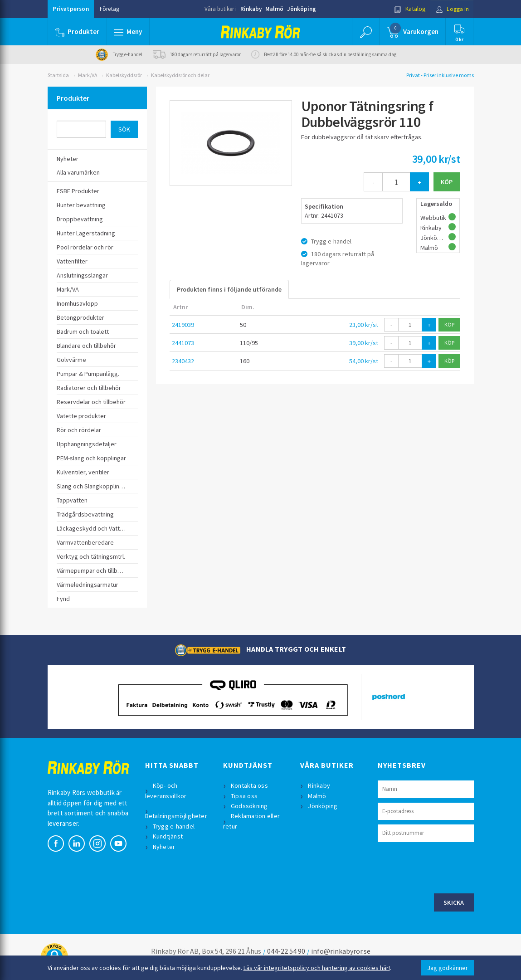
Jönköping (302, 9)
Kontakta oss (250, 785)
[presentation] (447, 867)
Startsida (58, 75)
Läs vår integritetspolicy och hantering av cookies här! (317, 968)
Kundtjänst (168, 836)
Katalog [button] (409, 9)
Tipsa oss (245, 796)
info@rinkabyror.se (341, 951)
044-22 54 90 (286, 951)
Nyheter (165, 847)
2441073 (183, 343)
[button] (128, 32)
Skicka (454, 902)
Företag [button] (110, 9)
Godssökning (250, 806)
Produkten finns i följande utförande (229, 289)
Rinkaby (251, 9)
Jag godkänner (448, 968)
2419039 (183, 325)
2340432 (183, 361)
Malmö (274, 9)
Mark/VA (88, 75)
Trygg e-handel (174, 826)
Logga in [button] (452, 9)
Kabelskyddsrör (124, 75)
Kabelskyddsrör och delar (180, 75)
